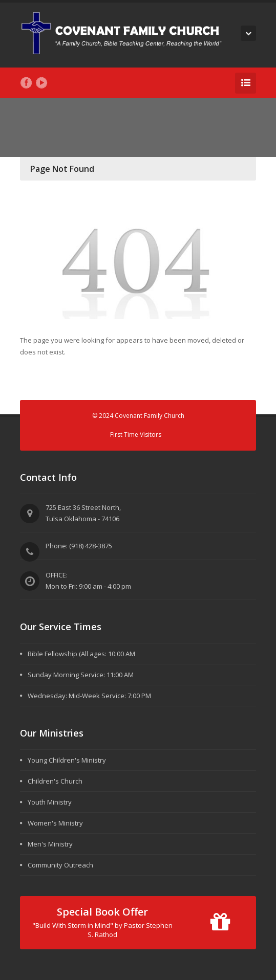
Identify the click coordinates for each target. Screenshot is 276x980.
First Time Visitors (136, 435)
